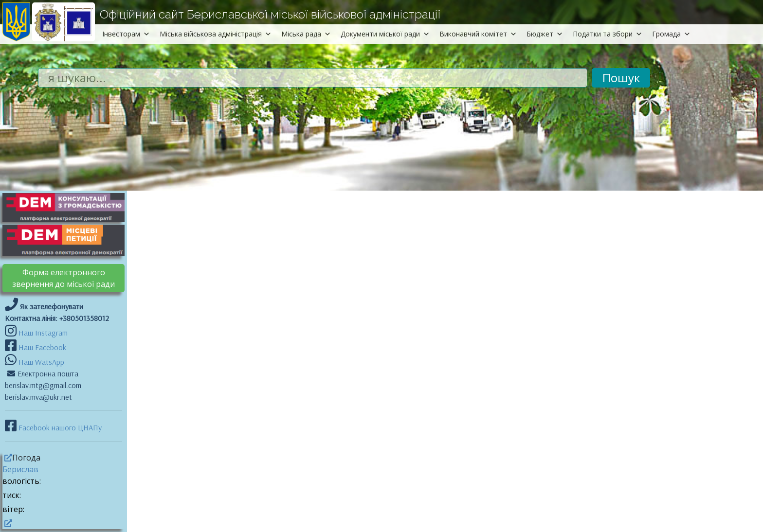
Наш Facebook (41, 347)
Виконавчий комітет (478, 34)
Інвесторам (126, 34)
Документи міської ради (385, 34)
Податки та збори (608, 34)
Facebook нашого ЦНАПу (59, 427)
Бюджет (545, 34)
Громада (671, 34)
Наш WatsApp (40, 362)
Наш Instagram (43, 333)
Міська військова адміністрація (216, 34)
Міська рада (306, 34)
